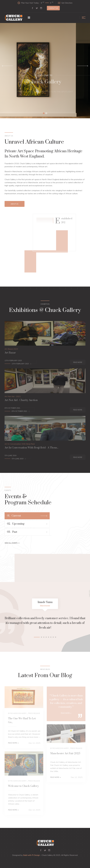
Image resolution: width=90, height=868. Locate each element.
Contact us (53, 8)
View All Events (12, 543)
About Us (15, 204)
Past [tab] (27, 532)
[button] (44, 113)
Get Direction (65, 3)
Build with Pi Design (32, 855)
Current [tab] (27, 516)
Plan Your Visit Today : (35, 3)
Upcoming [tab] (27, 524)
